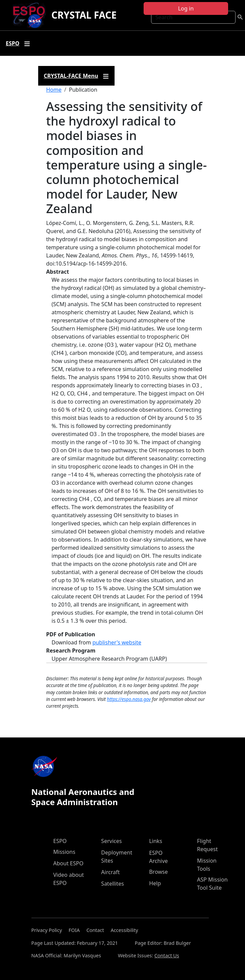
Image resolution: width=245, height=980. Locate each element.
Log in (186, 8)
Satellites (112, 884)
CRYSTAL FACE (84, 15)
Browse (158, 872)
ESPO (60, 841)
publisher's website (117, 642)
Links (156, 841)
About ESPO (68, 863)
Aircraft (110, 872)
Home (54, 90)
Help (155, 883)
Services (111, 841)
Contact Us (167, 955)
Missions (64, 852)
